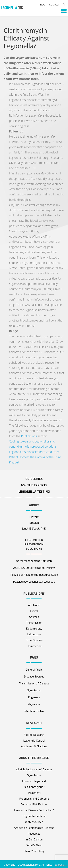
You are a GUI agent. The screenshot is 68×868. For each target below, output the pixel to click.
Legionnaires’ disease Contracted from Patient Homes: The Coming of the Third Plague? (35, 457)
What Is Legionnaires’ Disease (34, 769)
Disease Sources (34, 676)
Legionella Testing (34, 491)
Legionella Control (34, 740)
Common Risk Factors (34, 804)
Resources (34, 834)
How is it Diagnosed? (34, 781)
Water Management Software (34, 561)
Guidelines (34, 479)
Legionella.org (32, 865)
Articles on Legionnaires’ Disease (34, 828)
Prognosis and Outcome (34, 798)
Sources (34, 617)
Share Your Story (34, 851)
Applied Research (34, 735)
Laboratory (34, 634)
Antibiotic (34, 605)
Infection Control (34, 711)
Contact (54, 4)
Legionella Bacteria (34, 816)
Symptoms (34, 690)
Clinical (34, 611)
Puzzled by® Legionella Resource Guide (34, 575)
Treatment (34, 793)
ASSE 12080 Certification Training (34, 568)
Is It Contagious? (34, 787)
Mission (34, 523)
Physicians (34, 704)
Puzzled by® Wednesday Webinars (34, 582)
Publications (29, 436)
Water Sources (34, 822)
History (34, 517)
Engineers (34, 697)
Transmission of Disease (34, 683)
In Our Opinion (34, 839)
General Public (34, 669)
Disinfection (34, 646)
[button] (62, 9)
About (43, 4)
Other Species (34, 640)
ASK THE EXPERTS (34, 485)
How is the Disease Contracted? (34, 810)
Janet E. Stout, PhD (34, 528)
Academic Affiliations (34, 746)
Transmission (34, 623)
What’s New (34, 845)
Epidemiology (34, 628)
